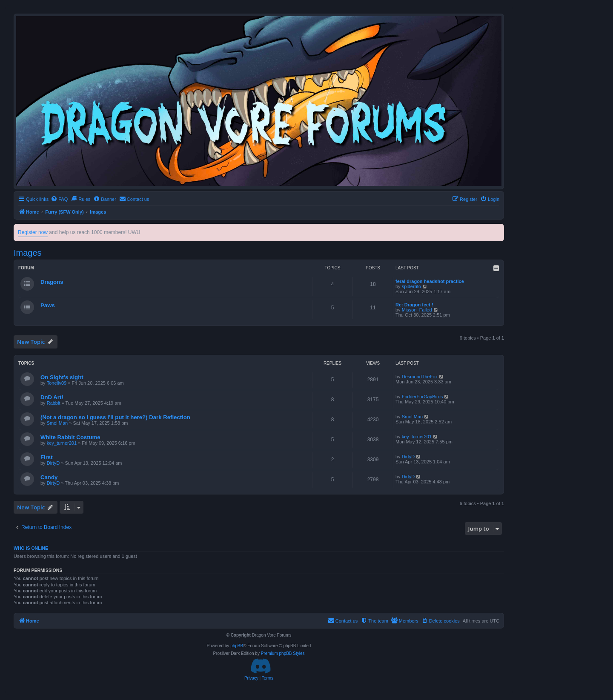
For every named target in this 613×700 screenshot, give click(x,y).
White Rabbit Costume (70, 437)
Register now (33, 232)
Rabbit (54, 403)
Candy (49, 477)
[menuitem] (59, 199)
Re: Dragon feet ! (414, 305)
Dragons (52, 282)
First (47, 457)
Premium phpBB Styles (283, 653)
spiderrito (411, 286)
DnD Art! (52, 397)
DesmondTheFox (420, 377)
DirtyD (53, 463)
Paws (48, 305)
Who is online (31, 548)
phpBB (237, 646)
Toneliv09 (57, 383)
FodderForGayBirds (423, 397)
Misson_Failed (417, 310)
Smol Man (57, 423)
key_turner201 (62, 443)
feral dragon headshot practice (430, 281)
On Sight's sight (62, 377)
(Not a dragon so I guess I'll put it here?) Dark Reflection (115, 417)
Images (28, 253)
